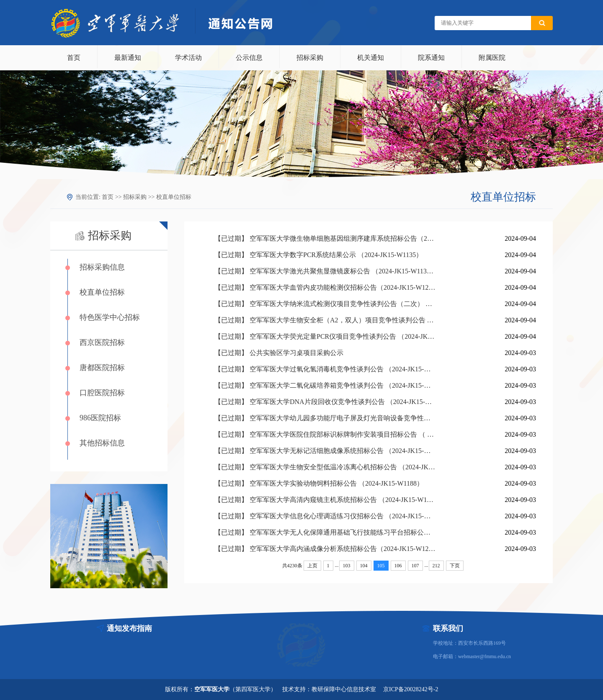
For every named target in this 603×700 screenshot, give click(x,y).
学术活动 (188, 58)
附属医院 (492, 58)
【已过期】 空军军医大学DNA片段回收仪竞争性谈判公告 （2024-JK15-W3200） (325, 402)
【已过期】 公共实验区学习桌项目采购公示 (279, 353)
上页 (312, 566)
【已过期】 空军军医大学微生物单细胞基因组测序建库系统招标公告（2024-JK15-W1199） (325, 238)
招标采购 (310, 58)
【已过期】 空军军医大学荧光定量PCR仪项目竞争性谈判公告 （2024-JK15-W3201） (325, 336)
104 (364, 566)
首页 (74, 58)
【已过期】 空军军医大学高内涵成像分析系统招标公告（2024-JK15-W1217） (325, 549)
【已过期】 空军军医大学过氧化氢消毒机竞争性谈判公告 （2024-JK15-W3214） (325, 369)
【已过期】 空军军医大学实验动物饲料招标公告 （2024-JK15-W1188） (319, 483)
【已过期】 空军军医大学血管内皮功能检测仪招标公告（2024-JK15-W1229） (325, 287)
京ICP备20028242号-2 (411, 689)
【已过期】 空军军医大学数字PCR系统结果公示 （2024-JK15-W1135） (318, 255)
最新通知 (128, 58)
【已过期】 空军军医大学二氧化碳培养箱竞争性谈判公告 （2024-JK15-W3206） (325, 385)
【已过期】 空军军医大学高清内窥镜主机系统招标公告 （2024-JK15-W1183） (325, 500)
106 (398, 566)
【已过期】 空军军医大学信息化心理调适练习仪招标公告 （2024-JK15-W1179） (325, 516)
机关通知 (371, 58)
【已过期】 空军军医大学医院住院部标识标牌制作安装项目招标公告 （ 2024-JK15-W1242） (325, 434)
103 (347, 566)
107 (415, 566)
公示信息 (249, 58)
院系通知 (431, 58)
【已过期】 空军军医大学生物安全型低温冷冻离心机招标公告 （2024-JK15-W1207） (325, 467)
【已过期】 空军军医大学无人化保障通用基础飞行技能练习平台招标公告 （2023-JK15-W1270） (325, 532)
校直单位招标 (174, 197)
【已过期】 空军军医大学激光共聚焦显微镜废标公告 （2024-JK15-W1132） (325, 271)
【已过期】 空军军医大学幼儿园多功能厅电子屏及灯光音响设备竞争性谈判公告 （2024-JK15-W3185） (325, 418)
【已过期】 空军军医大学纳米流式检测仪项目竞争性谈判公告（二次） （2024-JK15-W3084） (325, 304)
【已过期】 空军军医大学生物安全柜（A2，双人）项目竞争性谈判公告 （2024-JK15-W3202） (325, 320)
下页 (455, 566)
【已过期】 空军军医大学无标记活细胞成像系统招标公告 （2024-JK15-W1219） (325, 451)
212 (436, 566)
